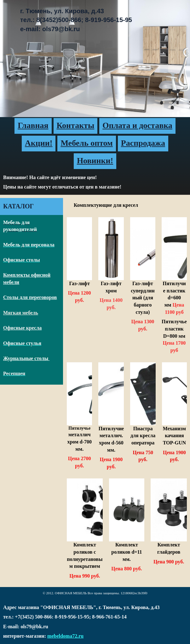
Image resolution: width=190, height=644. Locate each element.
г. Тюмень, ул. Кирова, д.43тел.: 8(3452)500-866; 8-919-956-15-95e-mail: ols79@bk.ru (76, 20)
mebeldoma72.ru (65, 636)
